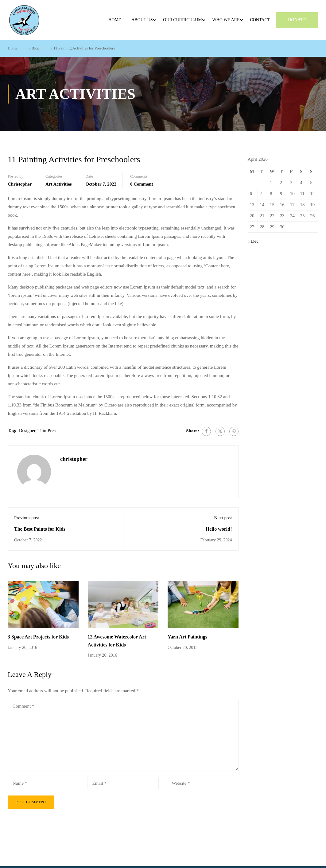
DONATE (297, 20)
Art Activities (58, 184)
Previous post (27, 517)
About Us (142, 20)
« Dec (253, 241)
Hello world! (219, 529)
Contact (260, 20)
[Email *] (123, 783)
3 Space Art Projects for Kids (38, 637)
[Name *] (43, 783)
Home (115, 20)
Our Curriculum (183, 20)
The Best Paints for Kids (40, 529)
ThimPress (47, 430)
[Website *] (203, 783)
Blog (35, 48)
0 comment (142, 184)
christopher (20, 184)
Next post (223, 517)
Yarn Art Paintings (187, 637)
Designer (27, 430)
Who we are (226, 20)
